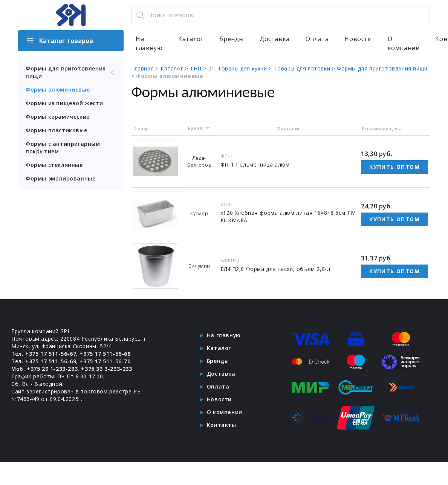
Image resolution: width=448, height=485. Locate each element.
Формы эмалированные (60, 178)
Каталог (191, 39)
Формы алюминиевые (58, 90)
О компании (404, 44)
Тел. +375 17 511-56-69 (44, 361)
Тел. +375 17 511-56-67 (44, 354)
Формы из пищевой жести (64, 103)
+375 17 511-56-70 (105, 361)
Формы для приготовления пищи (71, 72)
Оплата (317, 39)
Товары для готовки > (305, 68)
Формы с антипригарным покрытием (63, 148)
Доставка (275, 39)
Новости (358, 39)
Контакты (222, 425)
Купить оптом (394, 167)
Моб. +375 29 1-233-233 (45, 369)
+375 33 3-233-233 (107, 369)
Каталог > (175, 68)
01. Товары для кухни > (241, 68)
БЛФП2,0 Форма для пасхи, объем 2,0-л (275, 269)
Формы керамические (58, 117)
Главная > (146, 68)
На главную (149, 44)
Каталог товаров (59, 41)
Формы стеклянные (54, 165)
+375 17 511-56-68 (105, 354)
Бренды (232, 39)
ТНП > (199, 68)
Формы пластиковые (56, 130)
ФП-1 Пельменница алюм (255, 164)
